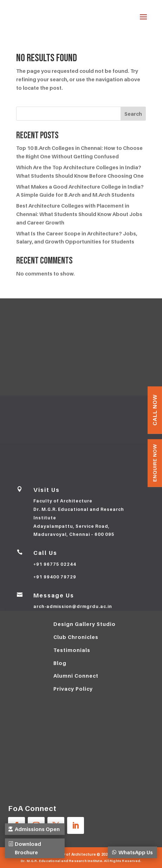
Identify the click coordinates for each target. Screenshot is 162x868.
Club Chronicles (76, 637)
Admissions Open (31, 825)
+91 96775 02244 (55, 564)
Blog (60, 663)
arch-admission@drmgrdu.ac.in (73, 606)
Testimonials (72, 650)
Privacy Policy (73, 689)
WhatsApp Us (139, 848)
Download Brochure (29, 848)
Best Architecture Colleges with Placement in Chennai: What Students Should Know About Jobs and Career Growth (79, 214)
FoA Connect (32, 809)
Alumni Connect (76, 676)
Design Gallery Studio (85, 624)
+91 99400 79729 (55, 577)
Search (133, 114)
